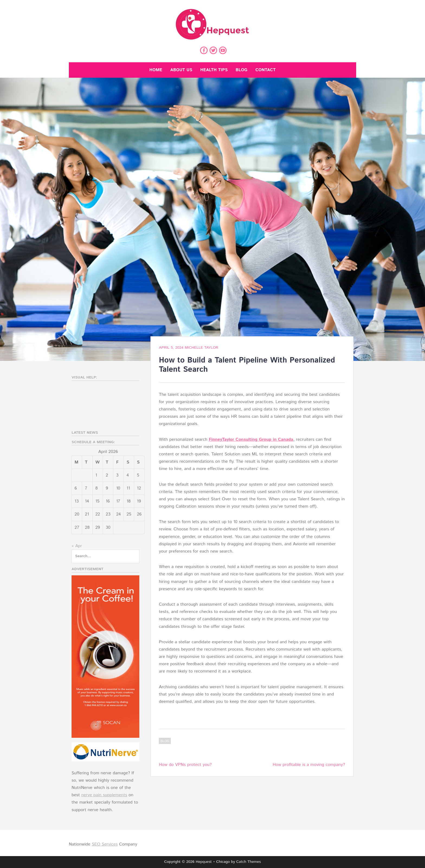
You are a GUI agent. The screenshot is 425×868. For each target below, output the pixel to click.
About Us (181, 70)
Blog (242, 70)
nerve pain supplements (104, 795)
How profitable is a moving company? (309, 765)
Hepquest (204, 862)
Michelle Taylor (201, 348)
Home (156, 70)
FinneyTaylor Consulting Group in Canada (251, 440)
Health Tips (214, 70)
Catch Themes (249, 862)
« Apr (77, 546)
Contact (265, 70)
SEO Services (105, 844)
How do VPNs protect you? (185, 765)
